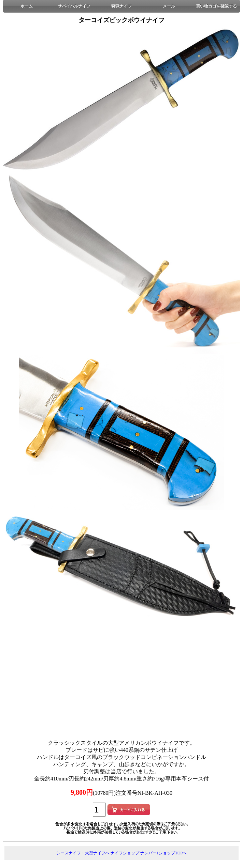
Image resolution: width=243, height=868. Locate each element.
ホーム (27, 6)
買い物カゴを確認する (216, 6)
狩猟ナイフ (121, 6)
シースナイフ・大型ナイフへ (83, 853)
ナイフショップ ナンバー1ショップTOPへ (149, 853)
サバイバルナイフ (74, 6)
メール (169, 6)
